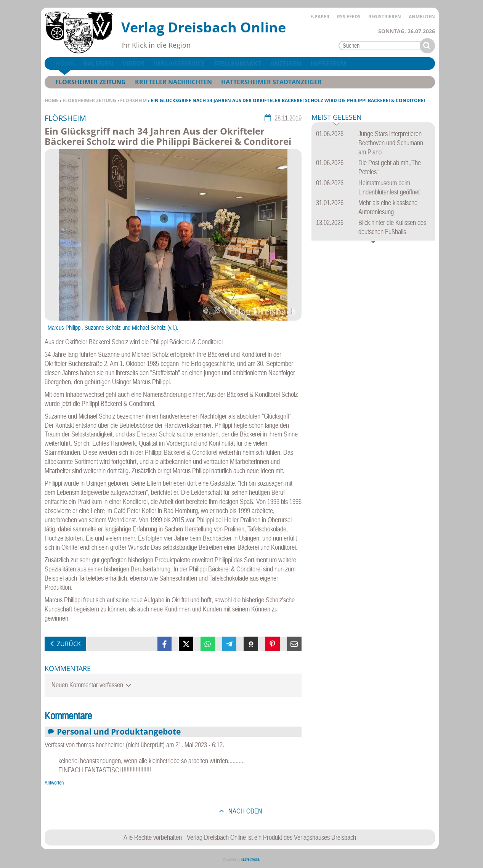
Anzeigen (286, 63)
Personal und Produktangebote (119, 731)
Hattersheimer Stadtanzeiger (271, 82)
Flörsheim (133, 100)
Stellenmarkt (237, 63)
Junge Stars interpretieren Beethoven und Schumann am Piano (391, 143)
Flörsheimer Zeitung (89, 100)
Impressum (328, 63)
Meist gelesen (337, 118)
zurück (69, 644)
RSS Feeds (349, 17)
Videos (133, 63)
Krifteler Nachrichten (173, 82)
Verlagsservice (179, 63)
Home (52, 100)
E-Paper (320, 17)
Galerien (98, 63)
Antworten (54, 783)
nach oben (245, 811)
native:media (250, 859)
